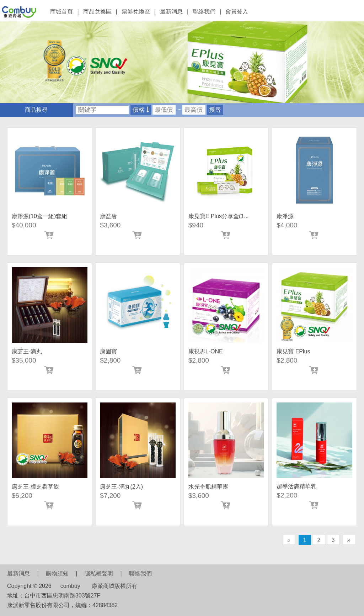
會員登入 (237, 12)
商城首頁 (61, 12)
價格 (141, 110)
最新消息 (171, 12)
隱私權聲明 (99, 573)
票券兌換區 (136, 12)
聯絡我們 (204, 12)
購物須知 (57, 573)
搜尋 (215, 110)
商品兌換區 (97, 12)
